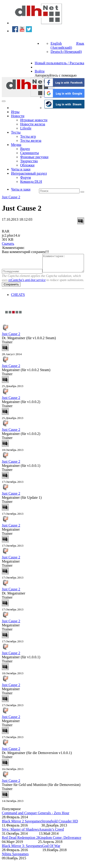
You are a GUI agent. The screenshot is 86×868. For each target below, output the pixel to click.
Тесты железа (31, 141)
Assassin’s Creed (51, 837)
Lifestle (26, 128)
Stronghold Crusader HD (60, 829)
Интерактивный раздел (29, 173)
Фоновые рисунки (34, 157)
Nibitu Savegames (15, 862)
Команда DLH (31, 182)
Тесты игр (28, 136)
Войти (40, 71)
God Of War (51, 854)
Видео (25, 149)
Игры (15, 112)
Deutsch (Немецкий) (66, 52)
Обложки (27, 165)
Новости (18, 116)
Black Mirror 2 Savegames (22, 829)
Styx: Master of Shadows (20, 837)
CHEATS (18, 302)
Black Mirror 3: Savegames (22, 854)
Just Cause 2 (11, 197)
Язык (80, 43)
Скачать (8, 244)
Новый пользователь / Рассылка (59, 63)
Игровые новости (34, 120)
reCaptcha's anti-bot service (27, 288)
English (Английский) (61, 45)
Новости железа (33, 124)
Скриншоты (29, 153)
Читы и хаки (21, 169)
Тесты (16, 132)
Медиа (16, 145)
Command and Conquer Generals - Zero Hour (36, 821)
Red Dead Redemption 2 (20, 845)
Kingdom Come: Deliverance (60, 845)
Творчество (29, 161)
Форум (25, 177)
